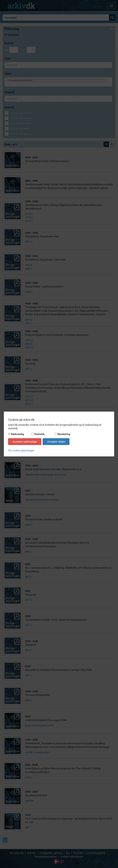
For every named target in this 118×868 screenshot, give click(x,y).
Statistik (39, 434)
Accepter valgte (56, 442)
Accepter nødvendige (25, 442)
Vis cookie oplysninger (21, 450)
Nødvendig (17, 434)
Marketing (64, 434)
